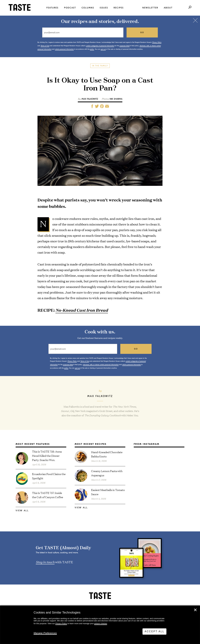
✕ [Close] (195, 610)
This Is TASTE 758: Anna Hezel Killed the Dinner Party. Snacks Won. (47, 456)
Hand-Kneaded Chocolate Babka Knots (107, 454)
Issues (104, 8)
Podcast (70, 8)
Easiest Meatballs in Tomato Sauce (108, 492)
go (142, 32)
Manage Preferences (45, 633)
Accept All (154, 631)
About (168, 8)
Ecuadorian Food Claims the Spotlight (49, 476)
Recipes (119, 8)
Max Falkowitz (90, 99)
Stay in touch (45, 562)
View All (22, 511)
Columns (88, 8)
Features (52, 8)
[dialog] (100, 625)
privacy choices (101, 624)
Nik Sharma (116, 99)
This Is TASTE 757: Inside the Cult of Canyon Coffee (48, 495)
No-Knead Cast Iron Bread (82, 310)
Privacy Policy (61, 624)
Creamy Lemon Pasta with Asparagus (107, 473)
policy (92, 49)
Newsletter (150, 8)
